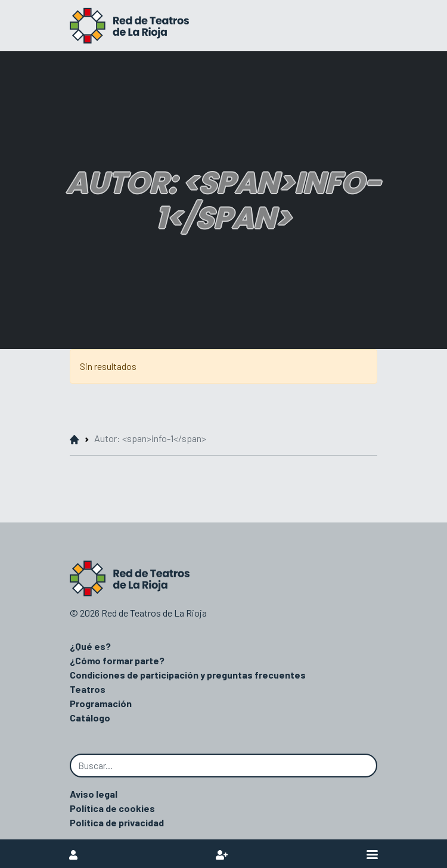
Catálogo (90, 718)
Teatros (88, 689)
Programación (101, 703)
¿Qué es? (90, 646)
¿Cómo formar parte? (117, 660)
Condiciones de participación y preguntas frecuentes (188, 675)
